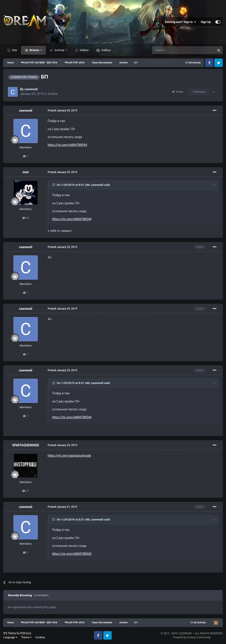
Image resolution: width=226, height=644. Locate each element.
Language (10, 637)
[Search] (173, 50)
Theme (26, 637)
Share (178, 92)
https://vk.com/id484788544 (67, 145)
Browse (34, 50)
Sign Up (206, 22)
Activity (59, 50)
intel (26, 172)
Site (14, 50)
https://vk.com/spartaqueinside (69, 456)
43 (26, 218)
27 (26, 491)
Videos (84, 50)
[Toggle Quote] (54, 185)
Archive (53, 94)
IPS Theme (10, 633)
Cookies (40, 637)
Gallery (105, 50)
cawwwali (31, 89)
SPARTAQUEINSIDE (26, 445)
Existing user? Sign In (181, 22)
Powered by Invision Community (192, 637)
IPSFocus (26, 633)
